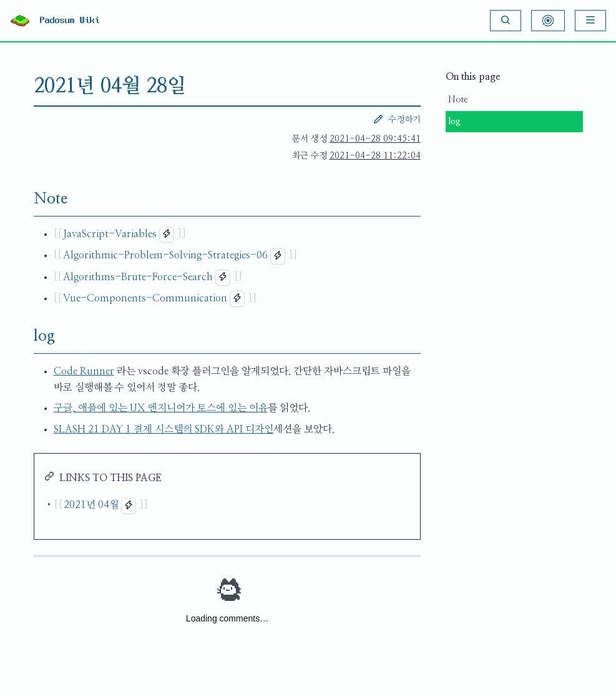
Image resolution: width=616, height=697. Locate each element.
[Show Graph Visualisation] (548, 21)
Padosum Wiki (70, 21)
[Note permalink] (24, 199)
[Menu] (590, 21)
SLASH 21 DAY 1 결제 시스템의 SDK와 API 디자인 (164, 429)
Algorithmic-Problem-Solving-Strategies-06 (165, 255)
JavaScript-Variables (110, 234)
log (454, 122)
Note (458, 100)
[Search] (506, 21)
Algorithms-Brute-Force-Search (138, 277)
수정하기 (397, 119)
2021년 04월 (91, 505)
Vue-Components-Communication (145, 298)
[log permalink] (24, 336)
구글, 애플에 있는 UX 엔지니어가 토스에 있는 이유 (161, 408)
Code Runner (84, 371)
